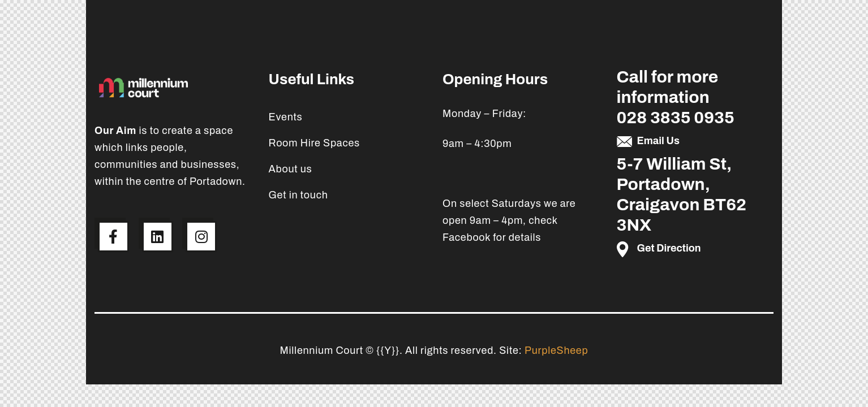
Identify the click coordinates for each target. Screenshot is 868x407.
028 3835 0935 (676, 118)
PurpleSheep (556, 350)
